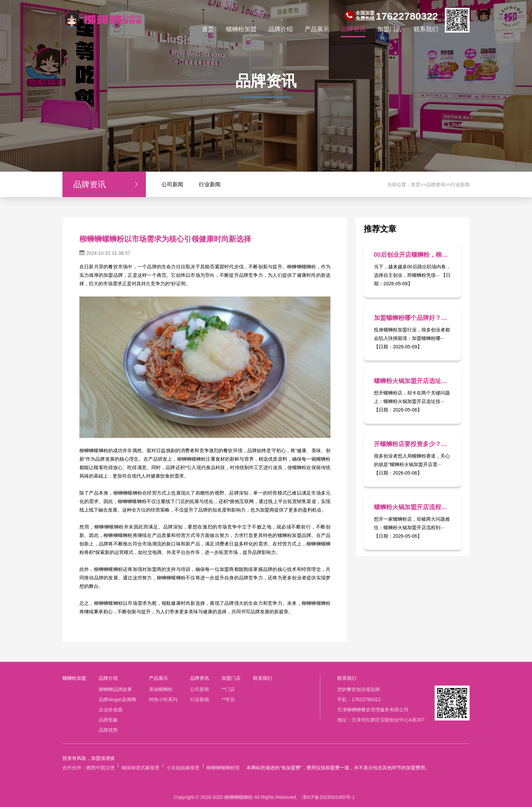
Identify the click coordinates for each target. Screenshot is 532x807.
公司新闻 (172, 184)
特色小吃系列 (163, 699)
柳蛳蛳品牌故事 (115, 689)
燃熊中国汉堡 (100, 768)
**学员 (228, 699)
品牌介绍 (281, 29)
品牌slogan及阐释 (118, 699)
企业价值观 (111, 710)
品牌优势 (108, 730)
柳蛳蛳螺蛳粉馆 (223, 768)
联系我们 (426, 29)
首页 (208, 29)
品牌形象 (108, 720)
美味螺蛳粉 (161, 689)
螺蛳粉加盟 (241, 29)
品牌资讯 (353, 29)
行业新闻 (210, 184)
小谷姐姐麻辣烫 (183, 768)
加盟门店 (389, 29)
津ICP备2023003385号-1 (328, 797)
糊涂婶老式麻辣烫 (140, 768)
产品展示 (317, 29)
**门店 (228, 689)
